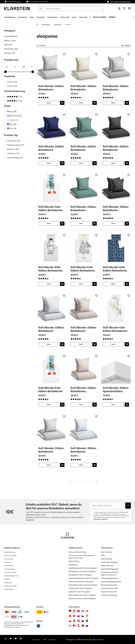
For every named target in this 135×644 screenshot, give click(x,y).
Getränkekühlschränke (13, 576)
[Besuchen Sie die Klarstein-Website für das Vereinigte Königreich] (74, 616)
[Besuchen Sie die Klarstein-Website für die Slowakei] (78, 616)
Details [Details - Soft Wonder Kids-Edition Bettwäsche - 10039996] (49, 284)
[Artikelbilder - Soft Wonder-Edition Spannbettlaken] (116, 369)
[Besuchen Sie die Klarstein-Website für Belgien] (74, 626)
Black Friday (74, 561)
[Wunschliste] (124, 9)
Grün (12, 128)
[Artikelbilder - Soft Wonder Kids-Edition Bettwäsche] (51, 188)
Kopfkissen (13, 153)
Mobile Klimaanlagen (13, 555)
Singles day (73, 565)
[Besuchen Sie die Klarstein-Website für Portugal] (83, 626)
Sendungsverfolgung (109, 562)
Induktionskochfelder (13, 586)
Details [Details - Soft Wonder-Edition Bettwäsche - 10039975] (113, 163)
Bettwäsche (11, 49)
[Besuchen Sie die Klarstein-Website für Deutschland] (70, 611)
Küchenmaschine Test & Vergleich (82, 598)
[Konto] (119, 9)
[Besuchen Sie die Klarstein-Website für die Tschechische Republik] (83, 616)
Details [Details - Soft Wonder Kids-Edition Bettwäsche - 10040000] (49, 224)
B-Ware (12, 86)
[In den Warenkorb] (62, 103)
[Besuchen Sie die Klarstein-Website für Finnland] (70, 626)
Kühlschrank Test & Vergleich (80, 588)
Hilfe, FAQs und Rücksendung (121, 2)
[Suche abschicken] (41, 9)
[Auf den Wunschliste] (64, 54)
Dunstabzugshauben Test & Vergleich (84, 578)
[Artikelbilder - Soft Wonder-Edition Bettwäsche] (51, 67)
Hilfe (103, 555)
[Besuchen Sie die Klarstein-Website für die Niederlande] (78, 626)
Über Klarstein (107, 552)
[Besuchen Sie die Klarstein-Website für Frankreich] (83, 611)
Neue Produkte (125, 17)
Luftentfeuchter (10, 559)
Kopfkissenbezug (16, 145)
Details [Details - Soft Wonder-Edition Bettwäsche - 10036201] (81, 103)
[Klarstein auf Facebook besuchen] (13, 640)
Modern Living (10, 40)
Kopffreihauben (10, 566)
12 (94, 482)
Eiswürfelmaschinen (12, 572)
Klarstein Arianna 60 (109, 588)
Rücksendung (106, 559)
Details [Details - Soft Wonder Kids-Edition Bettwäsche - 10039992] (81, 284)
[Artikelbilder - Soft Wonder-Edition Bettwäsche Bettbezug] (84, 369)
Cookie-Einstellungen (109, 595)
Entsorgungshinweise (109, 578)
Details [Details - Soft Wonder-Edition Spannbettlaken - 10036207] (113, 405)
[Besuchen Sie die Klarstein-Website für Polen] (70, 621)
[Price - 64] (27, 67)
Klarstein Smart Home (78, 552)
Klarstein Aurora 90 (109, 592)
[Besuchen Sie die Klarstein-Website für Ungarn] (87, 616)
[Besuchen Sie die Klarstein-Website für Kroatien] (74, 621)
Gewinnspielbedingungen (111, 582)
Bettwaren (8, 45)
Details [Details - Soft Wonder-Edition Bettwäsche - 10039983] (49, 163)
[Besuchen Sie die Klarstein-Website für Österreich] (74, 611)
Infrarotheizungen (11, 569)
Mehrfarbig (14, 116)
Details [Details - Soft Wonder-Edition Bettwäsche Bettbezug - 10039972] (81, 405)
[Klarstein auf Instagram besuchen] (6, 640)
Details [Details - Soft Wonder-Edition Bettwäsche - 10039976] (113, 224)
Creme (12, 120)
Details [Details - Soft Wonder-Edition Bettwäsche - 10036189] (49, 103)
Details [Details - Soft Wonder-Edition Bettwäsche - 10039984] (81, 224)
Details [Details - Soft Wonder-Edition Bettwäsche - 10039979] (113, 103)
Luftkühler (8, 579)
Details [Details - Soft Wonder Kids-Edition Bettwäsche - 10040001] (49, 405)
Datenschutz (44, 639)
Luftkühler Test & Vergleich (79, 592)
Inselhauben (9, 562)
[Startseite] (39, 24)
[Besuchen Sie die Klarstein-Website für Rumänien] (78, 621)
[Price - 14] (11, 67)
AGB (54, 639)
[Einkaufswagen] (129, 9)
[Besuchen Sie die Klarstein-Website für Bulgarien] (83, 621)
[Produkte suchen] (71, 9)
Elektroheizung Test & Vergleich (81, 582)
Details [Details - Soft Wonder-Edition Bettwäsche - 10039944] (49, 344)
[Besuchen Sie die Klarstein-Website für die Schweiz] (78, 611)
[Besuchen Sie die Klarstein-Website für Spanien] (70, 616)
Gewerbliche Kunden (109, 585)
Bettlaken (10, 53)
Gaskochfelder (10, 589)
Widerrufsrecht (107, 566)
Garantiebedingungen (110, 569)
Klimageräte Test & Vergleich (80, 575)
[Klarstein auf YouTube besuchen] (20, 640)
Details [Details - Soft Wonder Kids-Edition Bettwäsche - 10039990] (113, 284)
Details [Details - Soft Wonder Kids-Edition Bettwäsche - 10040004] (113, 344)
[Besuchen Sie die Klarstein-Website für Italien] (87, 611)
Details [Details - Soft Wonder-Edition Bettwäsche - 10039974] (81, 344)
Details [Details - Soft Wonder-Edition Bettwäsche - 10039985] (81, 163)
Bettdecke (13, 149)
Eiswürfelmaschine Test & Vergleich (83, 585)
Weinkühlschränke (12, 552)
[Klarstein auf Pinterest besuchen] (27, 640)
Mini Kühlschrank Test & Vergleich (82, 595)
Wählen (126, 46)
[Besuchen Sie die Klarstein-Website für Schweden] (87, 621)
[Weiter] (133, 17)
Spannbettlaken (15, 158)
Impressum (64, 639)
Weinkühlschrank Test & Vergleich (82, 571)
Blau (12, 124)
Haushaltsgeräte (11, 36)
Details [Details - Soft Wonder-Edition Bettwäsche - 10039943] (81, 465)
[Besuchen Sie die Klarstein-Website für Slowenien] (87, 626)
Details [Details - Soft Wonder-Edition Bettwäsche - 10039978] (49, 465)
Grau (12, 112)
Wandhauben (10, 582)
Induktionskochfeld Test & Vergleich (83, 568)
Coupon (12, 82)
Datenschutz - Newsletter (100, 519)
